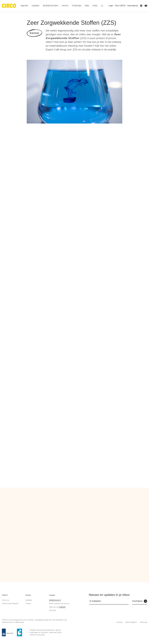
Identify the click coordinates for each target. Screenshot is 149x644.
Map (87, 6)
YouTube (53, 610)
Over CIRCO (120, 6)
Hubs (95, 6)
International (133, 6)
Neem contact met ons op (59, 603)
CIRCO (5, 595)
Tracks (28, 603)
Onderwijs (77, 6)
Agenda (24, 6)
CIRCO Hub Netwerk (10, 603)
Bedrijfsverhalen (51, 6)
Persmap (144, 622)
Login (111, 6)
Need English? (131, 622)
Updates (29, 600)
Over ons (5, 600)
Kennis (28, 595)
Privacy (119, 622)
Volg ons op (57, 607)
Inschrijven (137, 601)
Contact (52, 595)
